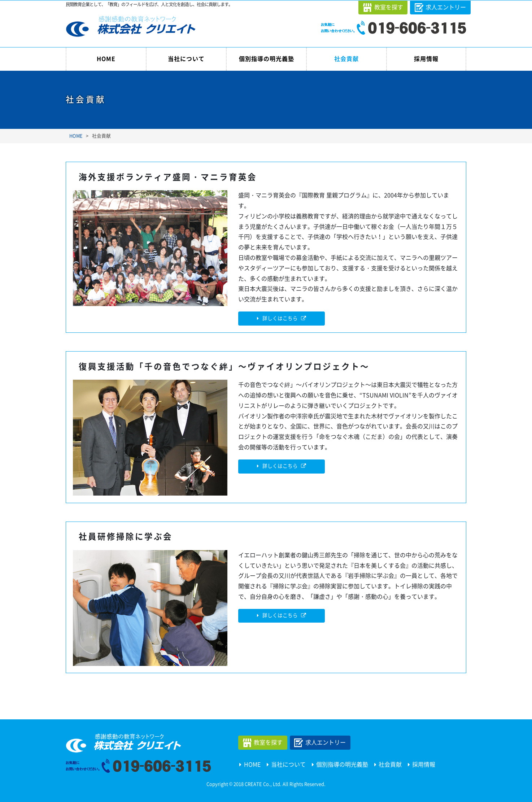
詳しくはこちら (280, 318)
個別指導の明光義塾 (267, 59)
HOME (106, 59)
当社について (186, 59)
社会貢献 (346, 59)
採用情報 (426, 59)
